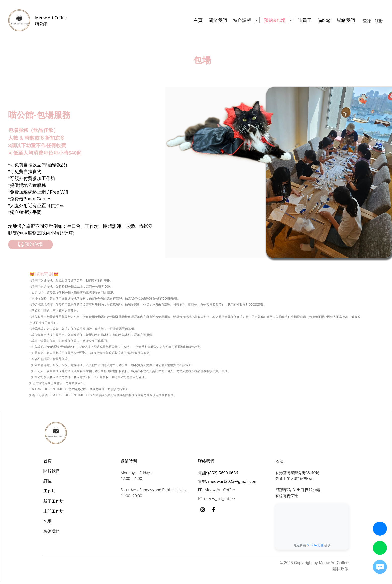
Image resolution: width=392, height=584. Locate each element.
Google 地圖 (315, 547)
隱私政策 (340, 571)
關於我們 (52, 471)
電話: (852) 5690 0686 (218, 473)
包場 (48, 521)
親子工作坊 (54, 501)
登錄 (367, 21)
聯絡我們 (52, 531)
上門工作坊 (54, 511)
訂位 (48, 481)
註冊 (379, 21)
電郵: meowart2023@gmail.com (228, 481)
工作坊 (50, 491)
